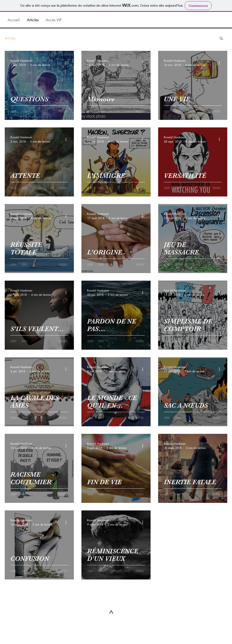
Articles (10, 38)
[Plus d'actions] (67, 63)
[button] (221, 39)
